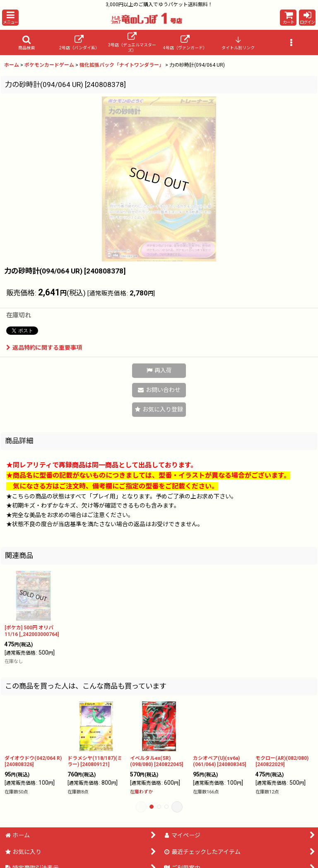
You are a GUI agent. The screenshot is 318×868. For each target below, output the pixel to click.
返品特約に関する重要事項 (44, 348)
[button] (10, 18)
